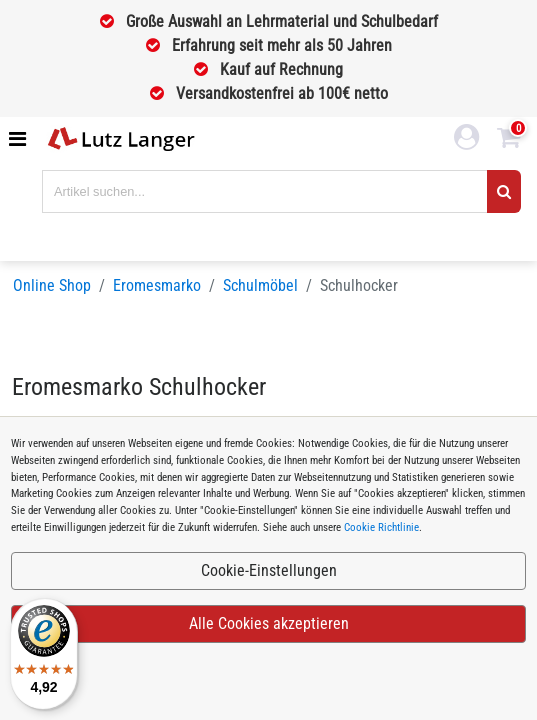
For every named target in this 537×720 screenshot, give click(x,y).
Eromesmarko (157, 285)
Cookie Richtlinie (381, 527)
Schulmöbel (260, 285)
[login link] (467, 140)
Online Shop (52, 285)
